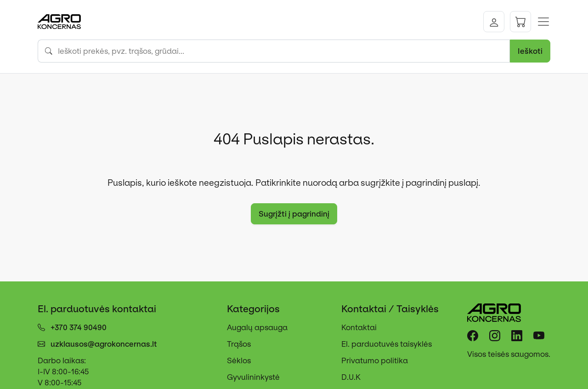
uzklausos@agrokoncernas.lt (104, 344)
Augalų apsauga (257, 327)
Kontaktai (359, 327)
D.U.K (351, 377)
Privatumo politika (375, 360)
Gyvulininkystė (253, 377)
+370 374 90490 (79, 327)
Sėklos (239, 360)
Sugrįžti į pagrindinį (294, 214)
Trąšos (239, 344)
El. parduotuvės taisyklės (387, 344)
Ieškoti (530, 51)
